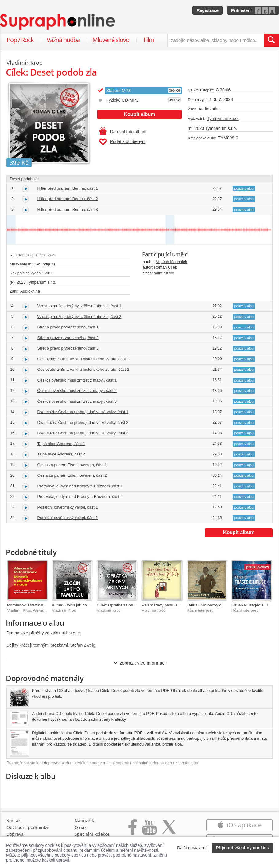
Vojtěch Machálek (172, 262)
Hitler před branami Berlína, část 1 (68, 188)
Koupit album (139, 114)
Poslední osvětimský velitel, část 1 (68, 507)
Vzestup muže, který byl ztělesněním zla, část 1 (79, 306)
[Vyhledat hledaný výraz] (271, 40)
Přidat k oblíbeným (122, 142)
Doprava (15, 834)
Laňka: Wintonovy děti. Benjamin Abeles (222, 605)
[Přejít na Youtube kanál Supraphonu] (149, 830)
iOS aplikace (239, 825)
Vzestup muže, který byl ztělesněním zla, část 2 (79, 317)
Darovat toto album (123, 132)
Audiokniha (209, 109)
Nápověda (85, 821)
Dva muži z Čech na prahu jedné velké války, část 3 (83, 433)
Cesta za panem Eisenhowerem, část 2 (72, 475)
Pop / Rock (20, 40)
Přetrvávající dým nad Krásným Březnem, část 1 (80, 486)
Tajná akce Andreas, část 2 (61, 454)
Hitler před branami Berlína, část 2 (68, 199)
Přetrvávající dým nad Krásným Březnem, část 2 (80, 496)
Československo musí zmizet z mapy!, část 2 (77, 391)
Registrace (207, 10)
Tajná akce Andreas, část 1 (61, 444)
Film (149, 40)
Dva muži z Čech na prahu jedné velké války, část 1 (83, 412)
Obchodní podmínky (27, 827)
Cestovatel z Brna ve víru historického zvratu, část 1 (83, 359)
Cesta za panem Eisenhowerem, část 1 (72, 465)
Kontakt (14, 821)
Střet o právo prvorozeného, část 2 (68, 338)
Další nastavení (192, 848)
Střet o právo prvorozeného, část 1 (68, 327)
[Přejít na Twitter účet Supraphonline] (169, 830)
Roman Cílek (165, 267)
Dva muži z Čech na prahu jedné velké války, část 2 (83, 422)
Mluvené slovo (111, 40)
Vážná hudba (63, 40)
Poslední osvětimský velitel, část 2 (68, 518)
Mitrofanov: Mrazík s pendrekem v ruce (42, 605)
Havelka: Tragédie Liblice (254, 605)
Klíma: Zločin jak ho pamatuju (78, 605)
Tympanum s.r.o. (223, 118)
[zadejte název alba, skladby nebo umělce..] (216, 40)
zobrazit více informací (139, 663)
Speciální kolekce (92, 834)
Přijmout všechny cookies (242, 848)
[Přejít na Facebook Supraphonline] (132, 830)
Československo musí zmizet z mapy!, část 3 (77, 401)
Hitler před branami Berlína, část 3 (68, 209)
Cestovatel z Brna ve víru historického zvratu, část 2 (83, 369)
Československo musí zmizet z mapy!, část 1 (77, 380)
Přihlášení (241, 10)
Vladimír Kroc (162, 273)
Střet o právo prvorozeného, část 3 (68, 348)
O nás (81, 827)
